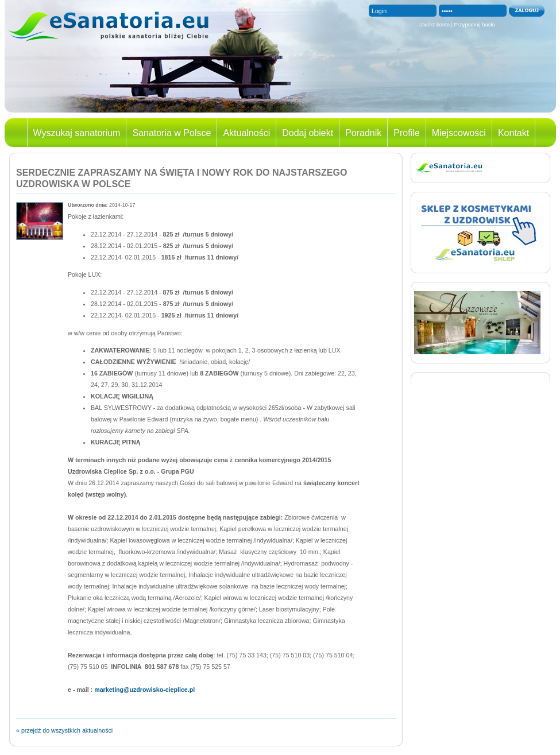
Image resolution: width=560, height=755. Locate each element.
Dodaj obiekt (308, 133)
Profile (406, 133)
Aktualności (246, 133)
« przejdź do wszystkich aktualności (64, 730)
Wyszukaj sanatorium (77, 133)
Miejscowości (459, 133)
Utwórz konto (434, 25)
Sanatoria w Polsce (171, 133)
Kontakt (513, 133)
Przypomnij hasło (475, 25)
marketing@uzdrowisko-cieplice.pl (144, 690)
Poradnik (363, 133)
